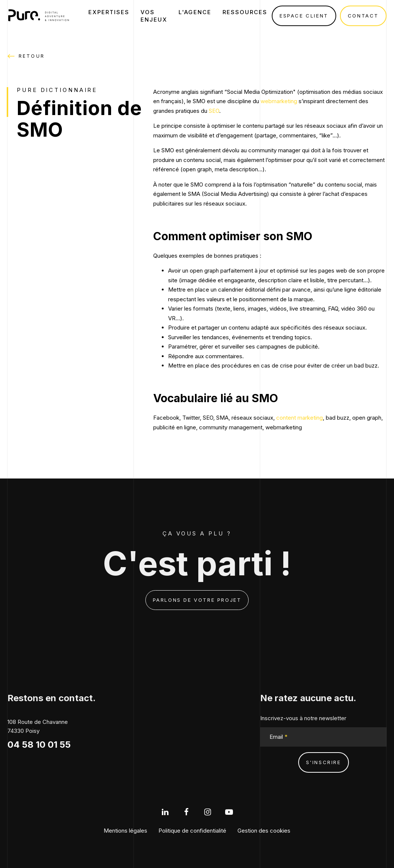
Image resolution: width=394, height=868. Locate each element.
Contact (363, 16)
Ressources (245, 12)
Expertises (109, 12)
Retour (26, 56)
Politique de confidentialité (192, 831)
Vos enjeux (154, 16)
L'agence (195, 12)
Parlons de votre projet (197, 600)
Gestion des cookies (264, 831)
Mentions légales (125, 831)
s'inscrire (324, 762)
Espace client (304, 16)
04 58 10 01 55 (39, 745)
